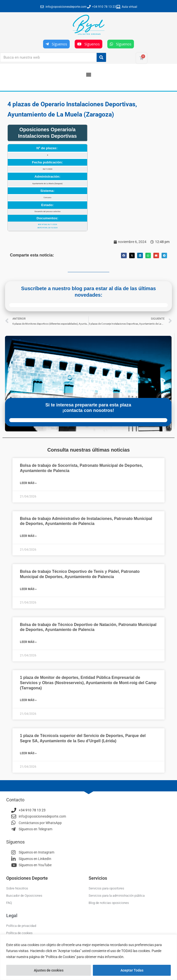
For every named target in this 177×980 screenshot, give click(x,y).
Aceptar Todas (132, 970)
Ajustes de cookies (49, 970)
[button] (88, 74)
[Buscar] (101, 57)
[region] (88, 957)
